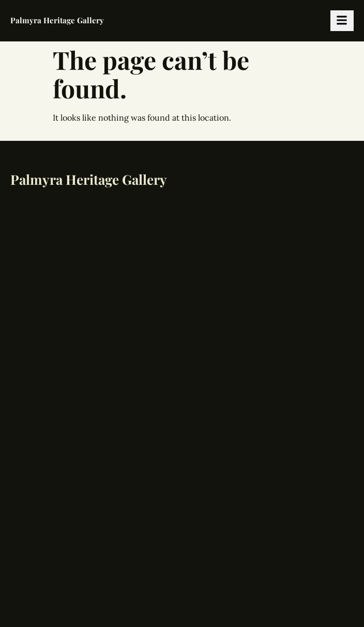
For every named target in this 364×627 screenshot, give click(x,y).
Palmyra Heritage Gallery (57, 20)
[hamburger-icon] (342, 21)
